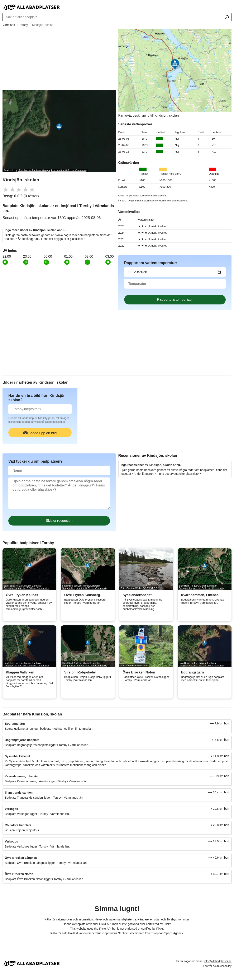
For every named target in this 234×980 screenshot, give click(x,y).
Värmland (9, 25)
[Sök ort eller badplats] (227, 18)
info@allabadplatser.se (218, 961)
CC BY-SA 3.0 (150, 588)
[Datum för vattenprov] (175, 272)
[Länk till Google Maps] (175, 73)
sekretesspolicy (222, 966)
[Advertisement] (59, 58)
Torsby (23, 25)
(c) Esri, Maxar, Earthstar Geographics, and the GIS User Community (51, 170)
